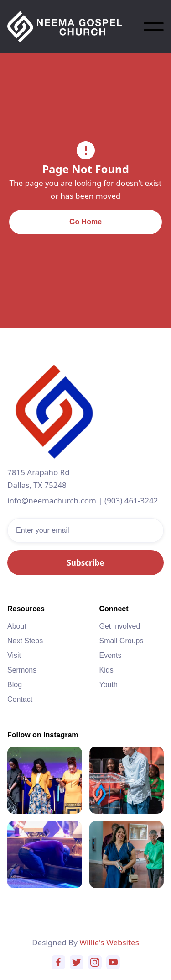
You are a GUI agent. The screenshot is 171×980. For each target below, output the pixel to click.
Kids (106, 670)
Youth (109, 685)
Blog (15, 685)
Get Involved (120, 626)
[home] (75, 27)
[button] (154, 26)
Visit (14, 655)
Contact (20, 699)
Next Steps (25, 641)
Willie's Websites (109, 942)
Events (111, 655)
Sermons (22, 670)
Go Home (85, 222)
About (17, 626)
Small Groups (122, 641)
